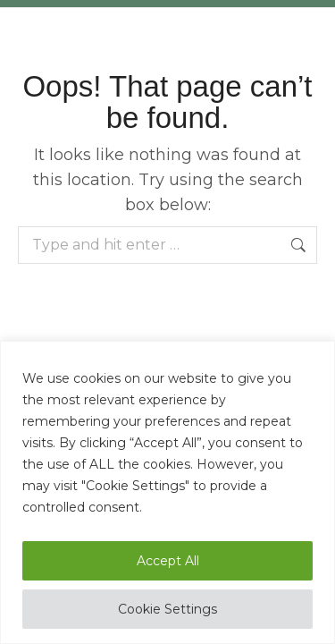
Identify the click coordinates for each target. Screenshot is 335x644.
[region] (167, 492)
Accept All (168, 561)
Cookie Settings (167, 609)
